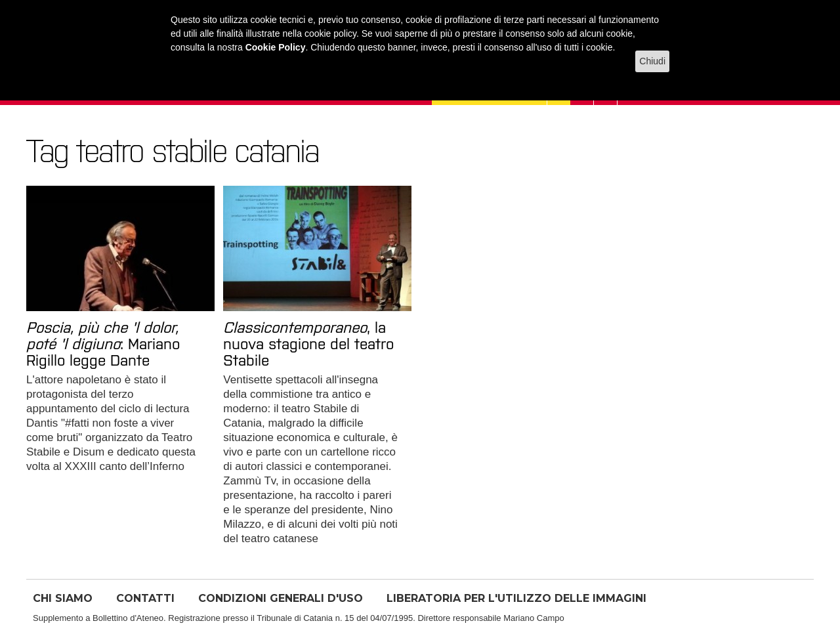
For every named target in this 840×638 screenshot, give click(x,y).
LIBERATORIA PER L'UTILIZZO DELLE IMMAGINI (516, 598)
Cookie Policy (276, 47)
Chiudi (652, 61)
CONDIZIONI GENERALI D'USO (281, 598)
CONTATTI (145, 598)
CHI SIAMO (63, 598)
